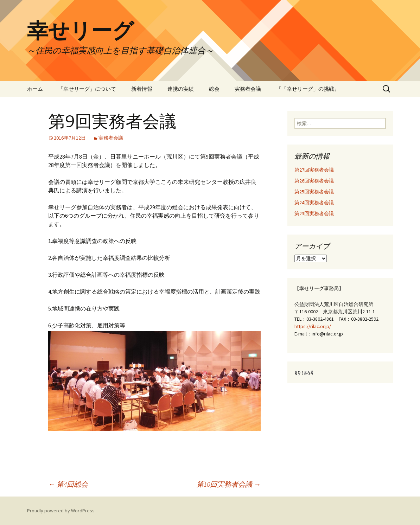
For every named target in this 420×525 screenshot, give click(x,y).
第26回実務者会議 (314, 181)
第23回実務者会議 (314, 213)
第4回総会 (68, 484)
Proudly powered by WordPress (61, 511)
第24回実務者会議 (314, 203)
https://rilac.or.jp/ (313, 326)
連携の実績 (181, 89)
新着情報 (142, 89)
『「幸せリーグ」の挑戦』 (308, 89)
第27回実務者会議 (314, 170)
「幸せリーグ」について (87, 89)
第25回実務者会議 (314, 192)
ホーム (35, 89)
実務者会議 (248, 89)
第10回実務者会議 (229, 484)
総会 (214, 89)
